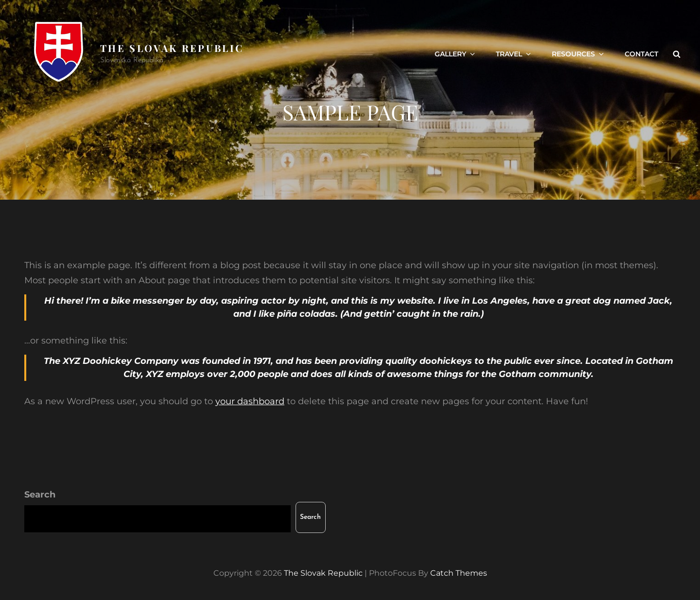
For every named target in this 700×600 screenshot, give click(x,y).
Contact (641, 54)
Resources (578, 54)
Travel (514, 54)
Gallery (455, 54)
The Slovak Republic (172, 48)
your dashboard (250, 401)
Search (40, 495)
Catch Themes (459, 573)
